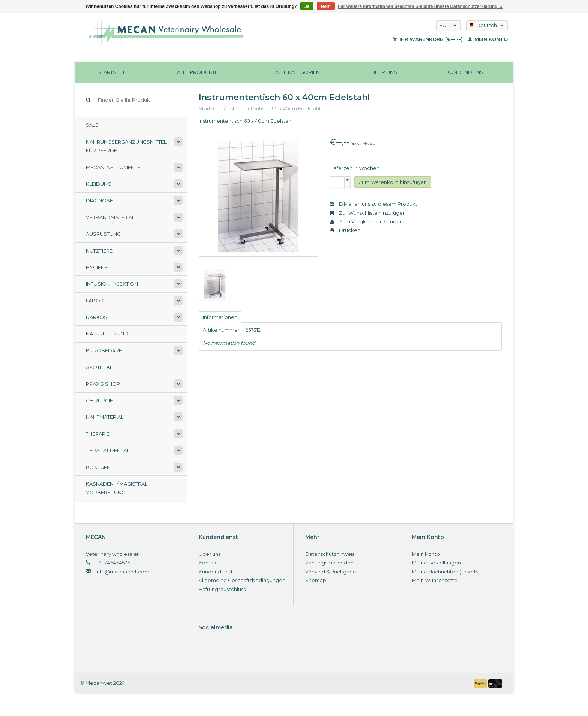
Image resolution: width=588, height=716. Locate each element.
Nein (326, 6)
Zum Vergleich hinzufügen (366, 221)
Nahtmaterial (105, 417)
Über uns (384, 72)
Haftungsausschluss (222, 589)
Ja (307, 6)
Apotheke (99, 367)
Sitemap (316, 580)
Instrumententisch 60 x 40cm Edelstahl (273, 108)
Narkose (98, 317)
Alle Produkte (197, 72)
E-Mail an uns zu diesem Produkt (373, 204)
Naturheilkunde (109, 334)
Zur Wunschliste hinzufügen (368, 213)
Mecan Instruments (113, 167)
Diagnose (99, 200)
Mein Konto (488, 39)
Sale (92, 125)
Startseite (112, 72)
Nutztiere (99, 251)
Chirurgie (99, 400)
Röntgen (98, 467)
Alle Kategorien (298, 72)
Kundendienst (466, 72)
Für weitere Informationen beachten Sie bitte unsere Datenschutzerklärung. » (420, 6)
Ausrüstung (103, 234)
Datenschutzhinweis (330, 554)
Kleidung (99, 184)
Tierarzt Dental (108, 450)
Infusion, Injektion (112, 284)
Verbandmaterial (110, 217)
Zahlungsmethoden (329, 563)
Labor (95, 301)
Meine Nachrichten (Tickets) (446, 572)
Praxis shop (103, 384)
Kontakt (208, 563)
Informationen (220, 317)
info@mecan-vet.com (122, 572)
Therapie (98, 434)
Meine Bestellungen (436, 563)
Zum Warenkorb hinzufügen (393, 182)
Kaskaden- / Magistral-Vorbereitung (118, 488)
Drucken (345, 230)
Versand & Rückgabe (331, 572)
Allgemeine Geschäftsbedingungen (242, 580)
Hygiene (97, 267)
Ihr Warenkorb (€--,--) (429, 39)
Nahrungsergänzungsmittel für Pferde (126, 146)
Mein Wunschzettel (435, 580)
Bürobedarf (104, 350)
